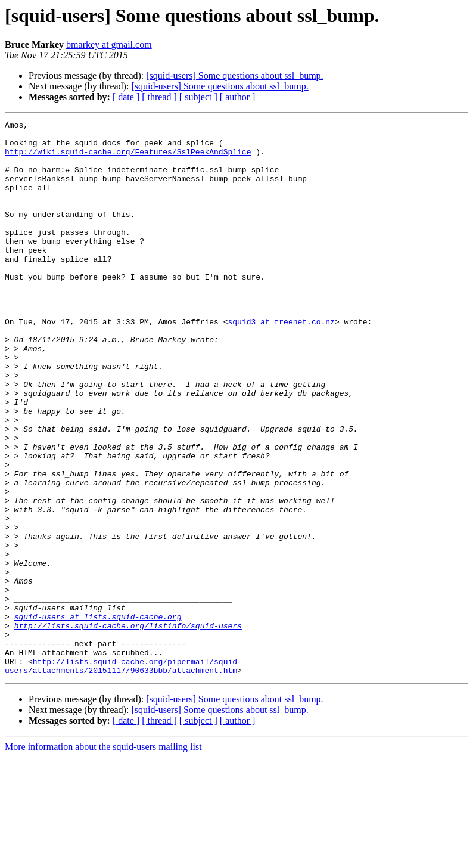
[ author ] (238, 97)
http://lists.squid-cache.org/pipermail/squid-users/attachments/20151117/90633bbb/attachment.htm (123, 776)
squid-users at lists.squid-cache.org (98, 717)
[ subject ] (198, 97)
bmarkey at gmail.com (109, 44)
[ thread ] (159, 97)
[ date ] (126, 97)
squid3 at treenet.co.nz (281, 362)
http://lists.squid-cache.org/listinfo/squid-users (128, 727)
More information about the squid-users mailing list (103, 858)
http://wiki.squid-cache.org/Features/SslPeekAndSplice (128, 159)
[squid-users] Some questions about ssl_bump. (234, 75)
